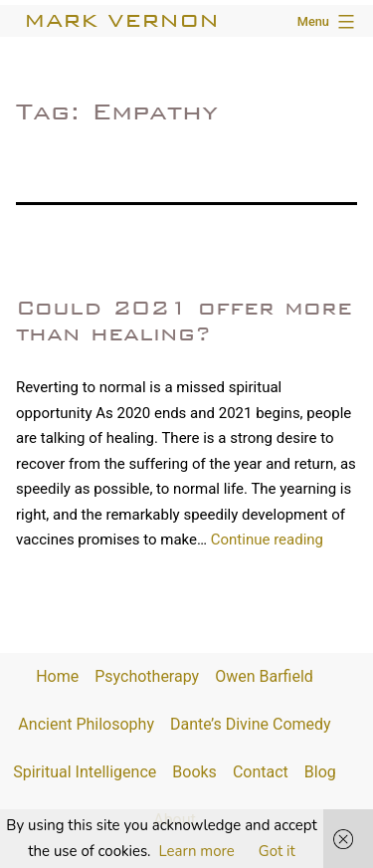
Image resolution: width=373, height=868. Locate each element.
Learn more (197, 851)
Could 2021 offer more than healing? (184, 320)
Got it (277, 851)
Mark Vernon (121, 20)
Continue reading (267, 540)
